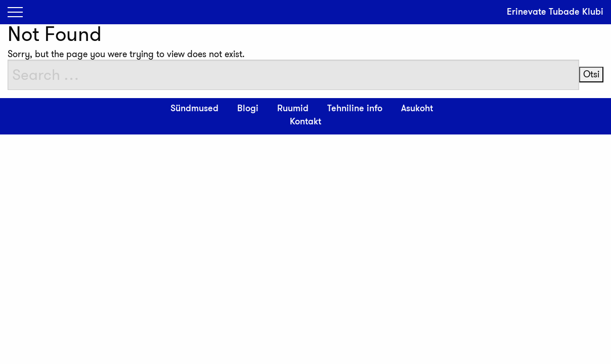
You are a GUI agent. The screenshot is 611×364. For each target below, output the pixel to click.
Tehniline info (355, 109)
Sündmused (194, 109)
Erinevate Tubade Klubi (555, 12)
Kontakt (305, 122)
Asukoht (417, 109)
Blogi (248, 109)
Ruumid (293, 109)
